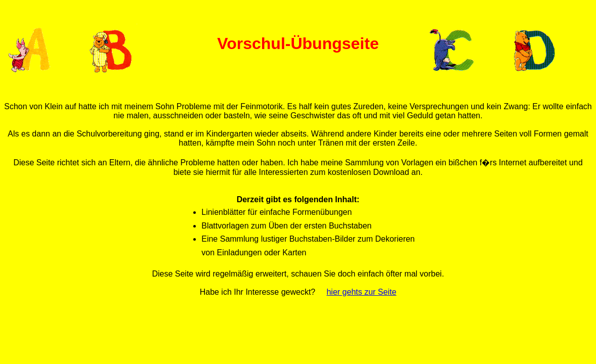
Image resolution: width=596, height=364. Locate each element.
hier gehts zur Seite (361, 292)
